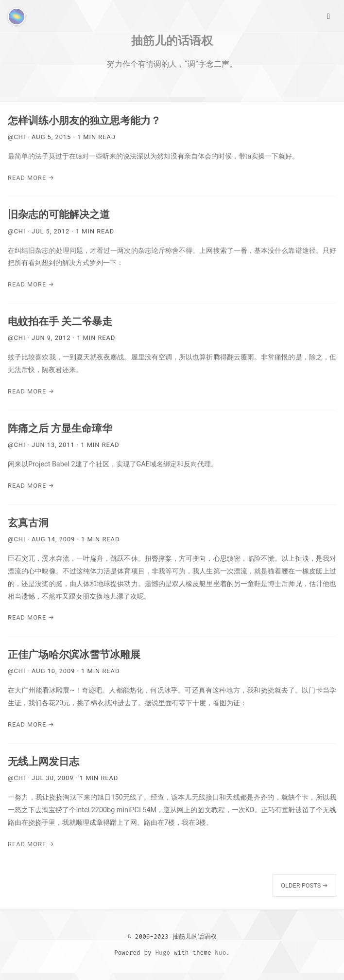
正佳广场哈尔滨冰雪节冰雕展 (74, 655)
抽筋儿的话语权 (172, 40)
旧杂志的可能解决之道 (59, 214)
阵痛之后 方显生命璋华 (60, 428)
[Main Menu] (328, 16)
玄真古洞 (28, 523)
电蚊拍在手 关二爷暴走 (60, 321)
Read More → (31, 178)
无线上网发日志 (43, 762)
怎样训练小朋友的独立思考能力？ (84, 121)
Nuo (220, 953)
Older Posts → (304, 885)
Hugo (163, 953)
